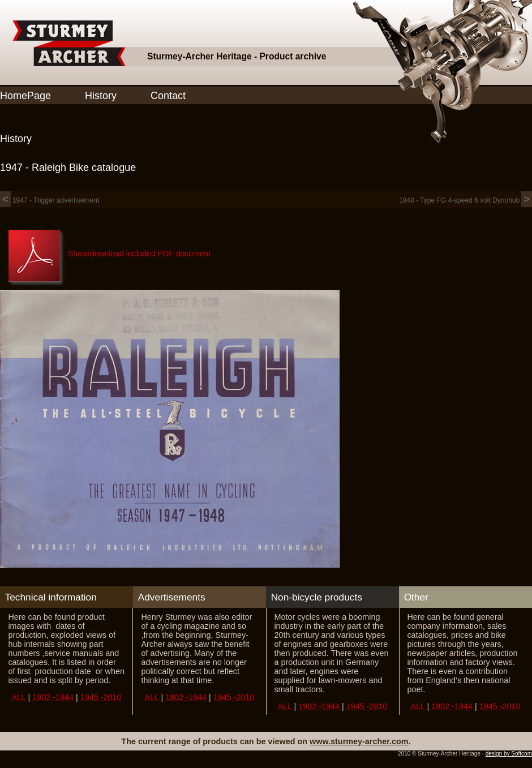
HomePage (25, 96)
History (101, 96)
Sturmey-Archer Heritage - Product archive (237, 56)
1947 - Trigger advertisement (50, 200)
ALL (18, 697)
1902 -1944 (53, 697)
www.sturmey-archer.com (359, 741)
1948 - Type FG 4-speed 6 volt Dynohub (466, 200)
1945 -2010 (101, 697)
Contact (168, 96)
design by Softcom (509, 754)
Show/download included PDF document (139, 254)
